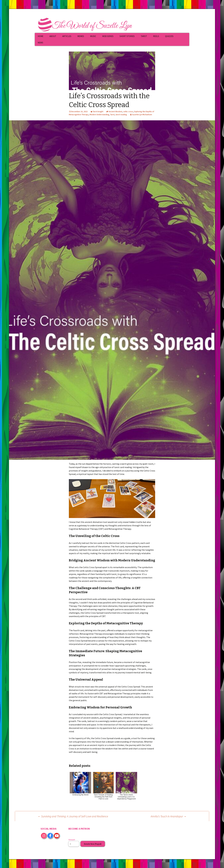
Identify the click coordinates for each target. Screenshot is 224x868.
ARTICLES (67, 36)
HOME (40, 36)
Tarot (112, 114)
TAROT (144, 36)
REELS (156, 36)
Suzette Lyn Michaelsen (142, 114)
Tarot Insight (98, 111)
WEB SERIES (108, 36)
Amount (72, 840)
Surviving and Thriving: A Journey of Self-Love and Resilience (73, 816)
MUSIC (93, 36)
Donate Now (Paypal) (93, 844)
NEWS (40, 43)
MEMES (81, 36)
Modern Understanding (99, 114)
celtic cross (128, 111)
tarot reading (121, 114)
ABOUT (53, 36)
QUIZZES (169, 36)
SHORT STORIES (127, 36)
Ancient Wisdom (115, 111)
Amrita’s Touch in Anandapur (168, 816)
